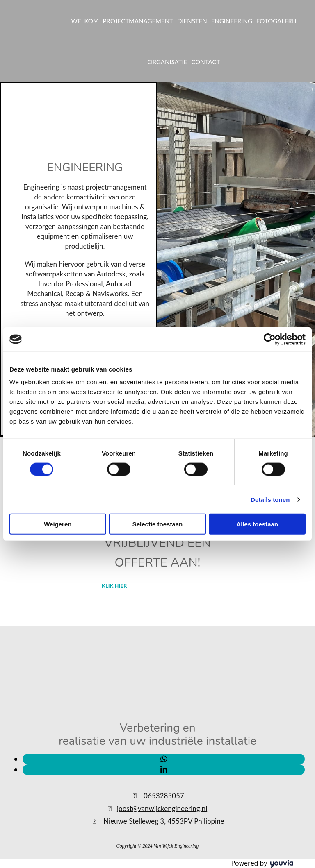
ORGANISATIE (168, 62)
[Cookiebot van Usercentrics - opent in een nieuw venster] (270, 339)
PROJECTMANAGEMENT (138, 21)
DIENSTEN (192, 21)
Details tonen (270, 499)
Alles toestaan (257, 524)
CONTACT (205, 62)
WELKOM (85, 21)
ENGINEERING (232, 21)
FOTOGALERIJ (276, 21)
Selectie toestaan (158, 524)
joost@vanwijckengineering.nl (162, 808)
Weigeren (58, 524)
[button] (114, 586)
